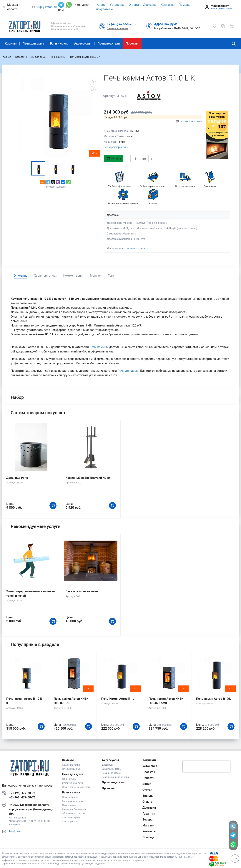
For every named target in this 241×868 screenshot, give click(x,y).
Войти (214, 9)
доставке (131, 248)
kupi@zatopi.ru (47, 7)
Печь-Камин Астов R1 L (118, 699)
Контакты (168, 5)
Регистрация (225, 9)
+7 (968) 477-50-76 (22, 797)
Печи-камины (99, 347)
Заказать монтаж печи (82, 591)
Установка (117, 5)
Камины (11, 44)
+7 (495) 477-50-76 (22, 793)
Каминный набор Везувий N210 (88, 478)
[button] (122, 24)
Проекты (132, 44)
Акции (101, 5)
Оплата (134, 5)
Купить (114, 158)
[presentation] (206, 767)
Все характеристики (116, 147)
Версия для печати (191, 121)
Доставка (150, 5)
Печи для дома (33, 44)
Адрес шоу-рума (166, 24)
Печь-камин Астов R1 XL (213, 699)
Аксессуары (83, 44)
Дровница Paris (17, 478)
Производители (109, 44)
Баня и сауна (59, 44)
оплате (144, 248)
